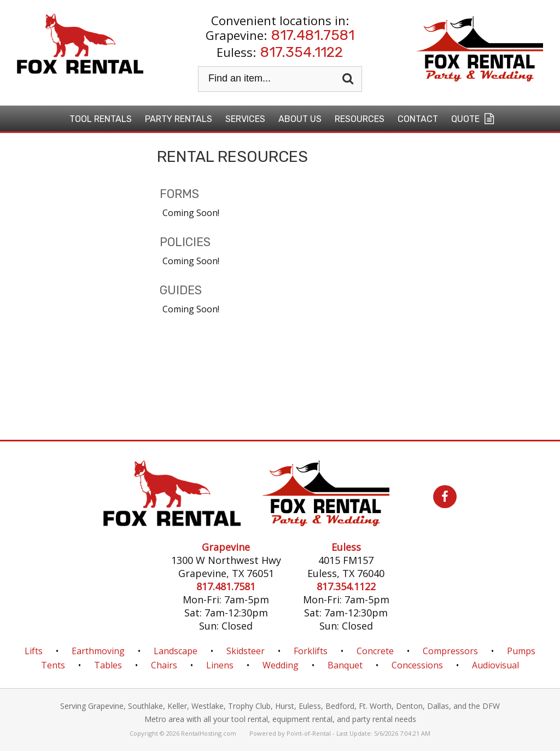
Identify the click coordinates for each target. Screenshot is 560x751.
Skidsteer (246, 651)
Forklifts (311, 651)
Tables (108, 665)
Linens (220, 665)
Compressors (450, 651)
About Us (300, 119)
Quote (474, 119)
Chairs (164, 665)
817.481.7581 (313, 35)
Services (245, 119)
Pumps (521, 651)
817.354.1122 (302, 52)
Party (179, 119)
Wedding (281, 665)
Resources (360, 119)
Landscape (176, 651)
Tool (101, 119)
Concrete (375, 651)
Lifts (34, 651)
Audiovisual (495, 665)
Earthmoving (98, 651)
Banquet (345, 665)
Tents (53, 665)
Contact (418, 119)
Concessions (417, 665)
